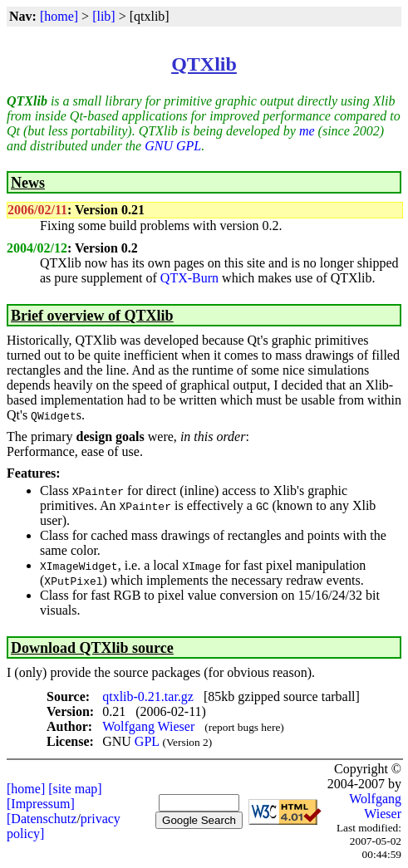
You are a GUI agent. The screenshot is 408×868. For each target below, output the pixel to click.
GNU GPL (173, 146)
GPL (147, 741)
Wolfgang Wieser (148, 726)
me (307, 131)
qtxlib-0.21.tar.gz (148, 696)
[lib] (104, 16)
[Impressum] (41, 804)
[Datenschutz (42, 819)
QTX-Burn (189, 278)
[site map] (75, 789)
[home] (59, 16)
